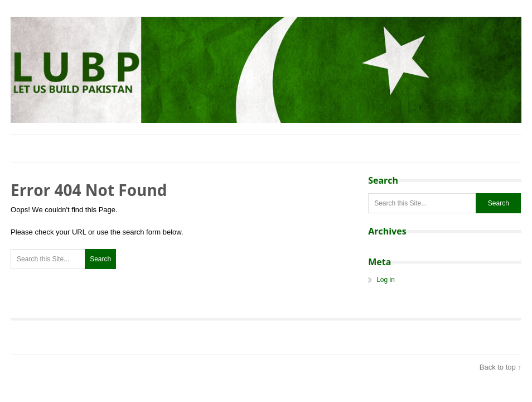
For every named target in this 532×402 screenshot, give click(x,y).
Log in (386, 280)
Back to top (498, 367)
